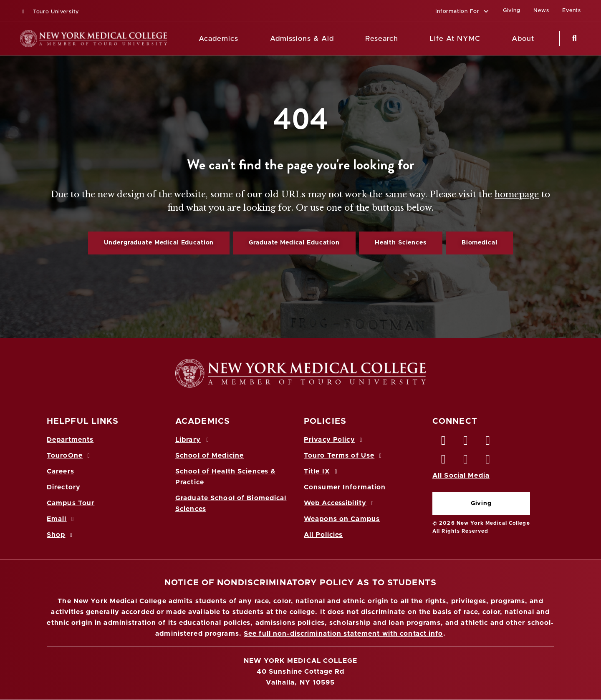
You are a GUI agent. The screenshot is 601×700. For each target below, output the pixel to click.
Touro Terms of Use (344, 456)
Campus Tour (71, 503)
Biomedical (480, 243)
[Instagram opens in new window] (444, 461)
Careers (61, 471)
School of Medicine (210, 456)
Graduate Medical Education (294, 243)
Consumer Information (345, 487)
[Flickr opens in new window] (488, 461)
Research (381, 39)
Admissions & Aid (302, 39)
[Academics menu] (244, 39)
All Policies (323, 535)
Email (62, 519)
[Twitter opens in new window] (466, 443)
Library (193, 440)
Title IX (322, 471)
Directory (64, 487)
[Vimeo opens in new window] (466, 461)
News (541, 11)
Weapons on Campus (342, 519)
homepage (517, 194)
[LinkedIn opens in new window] (488, 443)
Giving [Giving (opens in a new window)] (512, 11)
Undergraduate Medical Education (159, 243)
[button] (462, 12)
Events (572, 11)
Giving (481, 504)
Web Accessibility (340, 503)
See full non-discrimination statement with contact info (343, 634)
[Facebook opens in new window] (444, 443)
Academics (218, 39)
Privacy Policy (334, 440)
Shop (61, 535)
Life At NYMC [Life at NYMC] (455, 39)
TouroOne (69, 456)
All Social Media (461, 476)
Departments (70, 440)
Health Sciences (401, 243)
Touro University (49, 12)
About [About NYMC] (523, 39)
